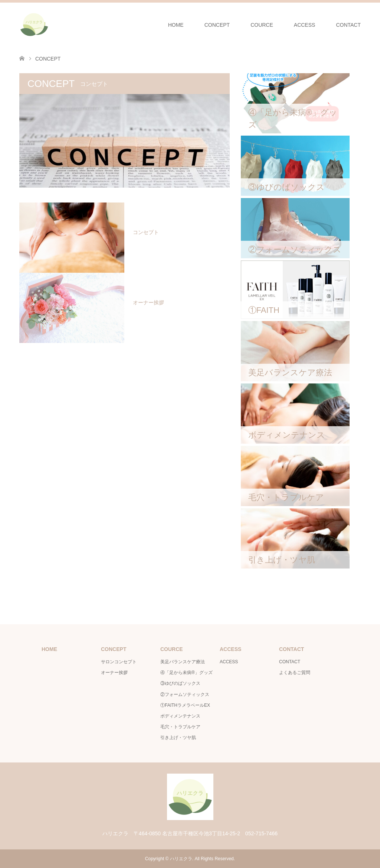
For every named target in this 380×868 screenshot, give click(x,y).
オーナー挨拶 (148, 302)
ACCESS (305, 25)
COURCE (262, 25)
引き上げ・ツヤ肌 (178, 738)
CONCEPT (217, 25)
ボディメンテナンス (180, 716)
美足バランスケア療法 (183, 662)
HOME (176, 25)
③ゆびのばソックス (180, 683)
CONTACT (348, 25)
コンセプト (146, 232)
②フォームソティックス (185, 694)
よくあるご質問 (295, 673)
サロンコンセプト (119, 662)
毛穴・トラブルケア (180, 727)
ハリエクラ (181, 859)
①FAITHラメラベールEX (185, 705)
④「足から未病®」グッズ (186, 673)
